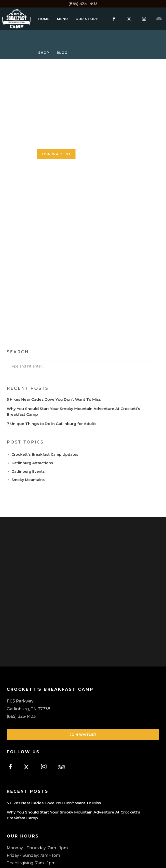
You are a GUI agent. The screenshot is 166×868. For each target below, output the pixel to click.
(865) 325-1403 (83, 4)
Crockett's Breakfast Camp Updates (45, 454)
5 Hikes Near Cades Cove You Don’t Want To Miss (54, 399)
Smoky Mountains (28, 480)
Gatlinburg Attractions (32, 463)
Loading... (83, 204)
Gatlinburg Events (28, 471)
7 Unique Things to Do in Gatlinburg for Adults (51, 424)
